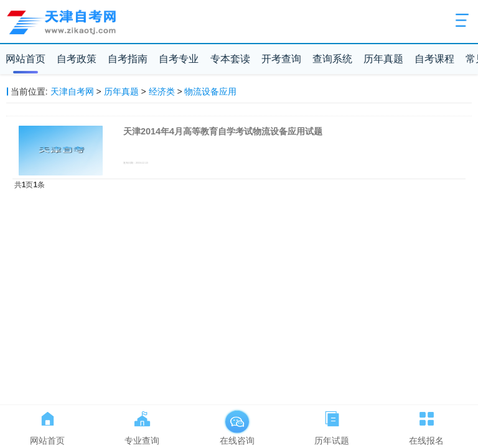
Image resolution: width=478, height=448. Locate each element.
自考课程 (434, 59)
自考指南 (128, 59)
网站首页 (26, 59)
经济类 (162, 91)
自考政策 (77, 59)
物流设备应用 (210, 91)
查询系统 (332, 59)
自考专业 (179, 59)
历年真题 (383, 59)
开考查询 (281, 59)
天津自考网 (72, 91)
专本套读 (230, 59)
